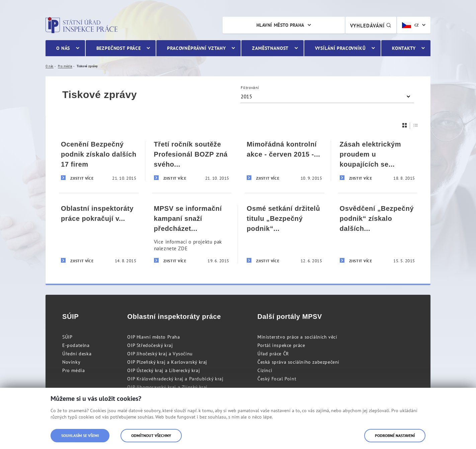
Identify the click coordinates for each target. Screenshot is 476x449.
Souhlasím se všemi (80, 435)
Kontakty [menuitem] (404, 48)
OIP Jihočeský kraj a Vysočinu (160, 354)
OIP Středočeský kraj (150, 345)
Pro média (73, 370)
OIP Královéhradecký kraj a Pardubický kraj (175, 379)
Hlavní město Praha (280, 25)
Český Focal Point (277, 379)
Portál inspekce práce (281, 345)
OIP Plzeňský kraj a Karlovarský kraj (167, 362)
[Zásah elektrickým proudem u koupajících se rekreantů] (378, 161)
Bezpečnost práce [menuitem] (119, 48)
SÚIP (67, 337)
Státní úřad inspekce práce (82, 25)
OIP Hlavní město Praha (153, 337)
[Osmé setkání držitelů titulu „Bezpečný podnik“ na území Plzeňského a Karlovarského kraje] (285, 234)
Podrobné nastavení (395, 435)
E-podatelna (76, 345)
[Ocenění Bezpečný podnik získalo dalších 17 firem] (99, 161)
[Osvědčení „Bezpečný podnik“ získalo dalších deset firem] (378, 234)
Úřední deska (77, 354)
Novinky (71, 362)
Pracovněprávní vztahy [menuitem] (196, 48)
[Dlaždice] (405, 125)
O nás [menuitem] (63, 48)
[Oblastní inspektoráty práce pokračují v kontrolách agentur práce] (99, 234)
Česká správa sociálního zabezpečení (298, 362)
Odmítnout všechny (151, 435)
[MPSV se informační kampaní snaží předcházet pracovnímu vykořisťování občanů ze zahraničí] (192, 234)
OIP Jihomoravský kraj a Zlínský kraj (167, 387)
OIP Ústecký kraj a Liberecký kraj (164, 370)
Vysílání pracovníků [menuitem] (340, 48)
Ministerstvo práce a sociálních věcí (297, 337)
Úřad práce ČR (273, 354)
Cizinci (265, 370)
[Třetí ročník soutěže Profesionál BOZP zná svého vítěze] (192, 161)
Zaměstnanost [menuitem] (270, 48)
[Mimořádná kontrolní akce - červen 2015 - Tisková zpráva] (285, 161)
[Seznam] (416, 125)
